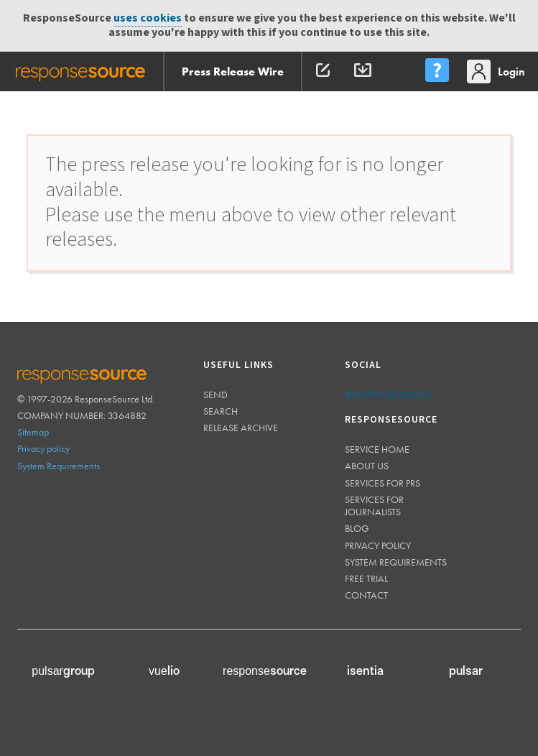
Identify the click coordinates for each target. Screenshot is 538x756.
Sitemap (33, 432)
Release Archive (241, 428)
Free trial (366, 578)
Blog (357, 528)
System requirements (396, 562)
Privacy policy (43, 448)
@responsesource (389, 395)
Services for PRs (382, 483)
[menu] (437, 72)
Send (215, 395)
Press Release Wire (233, 72)
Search (221, 411)
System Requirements (59, 466)
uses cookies (148, 18)
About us (367, 466)
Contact (366, 595)
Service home (377, 449)
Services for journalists (374, 506)
